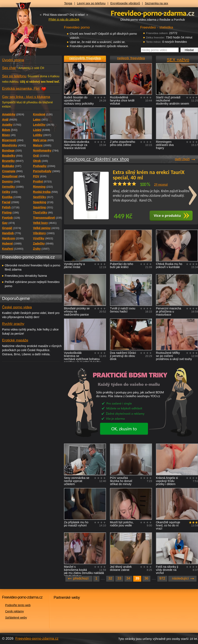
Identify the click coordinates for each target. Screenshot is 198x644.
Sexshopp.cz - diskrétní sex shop (97, 159)
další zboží (182, 159)
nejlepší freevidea (131, 58)
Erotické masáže (15, 340)
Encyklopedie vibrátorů (125, 3)
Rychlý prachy (13, 324)
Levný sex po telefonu (91, 3)
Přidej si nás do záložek (64, 19)
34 (128, 578)
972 (162, 578)
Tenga (68, 3)
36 (146, 578)
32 (110, 578)
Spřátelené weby (16, 618)
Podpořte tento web (18, 605)
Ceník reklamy (15, 611)
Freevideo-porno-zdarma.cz (37, 639)
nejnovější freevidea (85, 58)
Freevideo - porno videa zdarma (153, 13)
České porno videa (17, 307)
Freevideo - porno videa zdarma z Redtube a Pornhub (23, 31)
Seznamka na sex (156, 3)
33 (119, 578)
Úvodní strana (13, 60)
